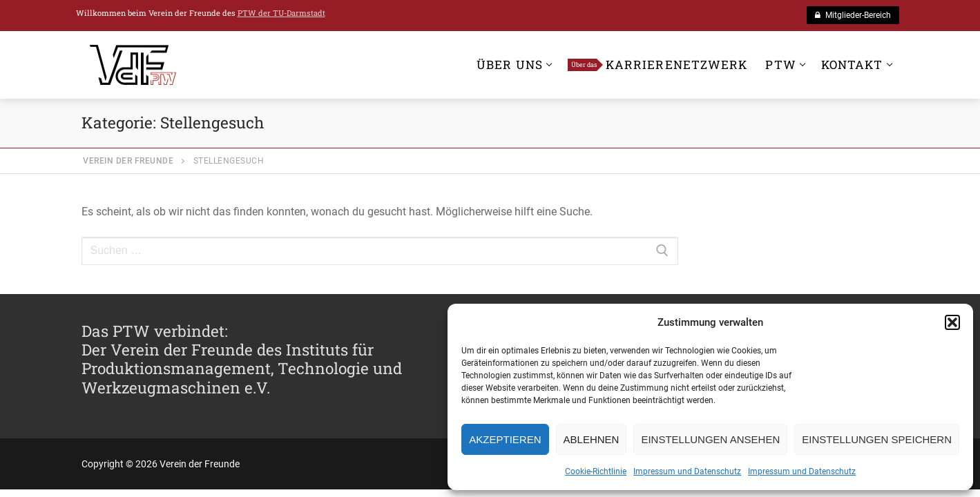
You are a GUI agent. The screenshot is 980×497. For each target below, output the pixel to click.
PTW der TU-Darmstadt (281, 13)
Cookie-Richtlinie (596, 471)
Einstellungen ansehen (710, 439)
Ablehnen (592, 439)
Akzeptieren (505, 439)
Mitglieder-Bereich (853, 15)
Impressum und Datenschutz (687, 471)
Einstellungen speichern (877, 439)
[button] (952, 322)
